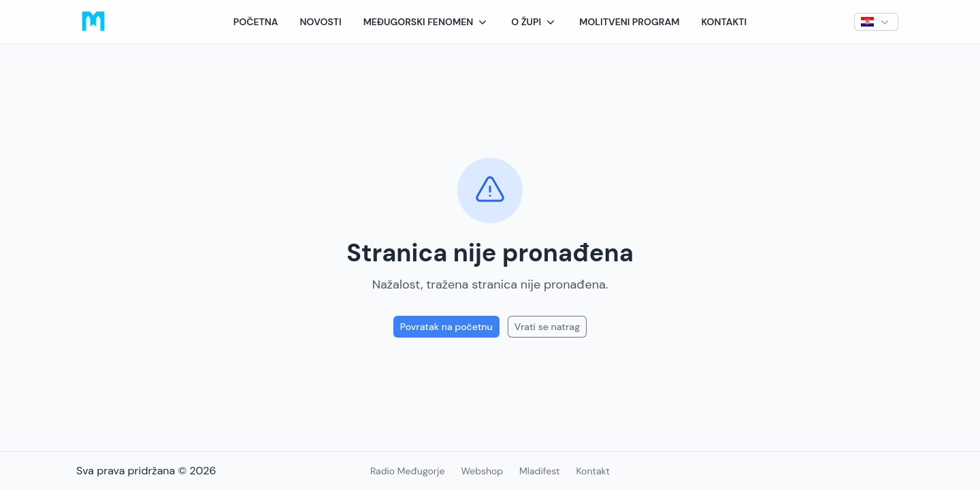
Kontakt (593, 471)
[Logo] (93, 22)
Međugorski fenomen (427, 22)
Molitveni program (629, 22)
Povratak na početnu (446, 327)
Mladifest (539, 471)
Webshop (482, 471)
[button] (427, 22)
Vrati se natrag (547, 327)
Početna (256, 22)
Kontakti (724, 22)
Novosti (321, 22)
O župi (534, 22)
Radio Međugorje (407, 471)
